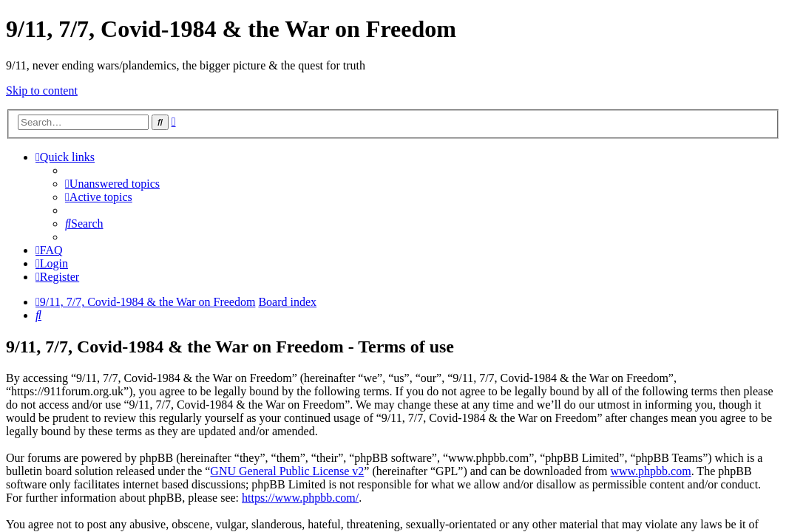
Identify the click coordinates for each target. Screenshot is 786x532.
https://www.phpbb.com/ (300, 498)
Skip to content (42, 91)
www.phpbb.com (650, 471)
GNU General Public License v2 (287, 471)
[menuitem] (112, 184)
